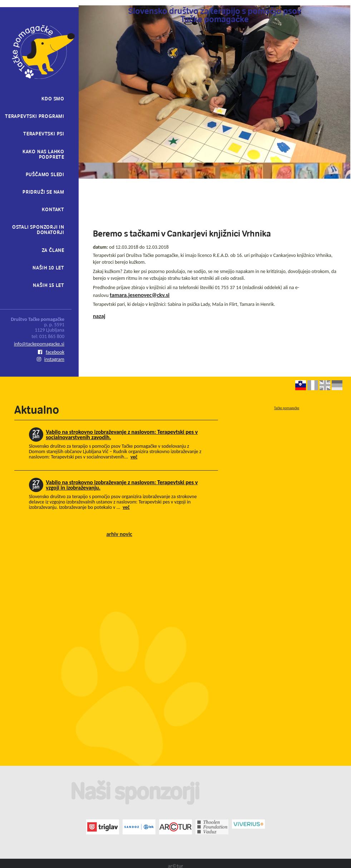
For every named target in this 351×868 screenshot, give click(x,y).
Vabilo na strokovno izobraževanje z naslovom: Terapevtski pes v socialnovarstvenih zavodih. (122, 435)
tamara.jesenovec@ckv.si (140, 295)
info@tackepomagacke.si (39, 344)
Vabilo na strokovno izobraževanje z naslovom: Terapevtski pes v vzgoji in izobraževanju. (122, 485)
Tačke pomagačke (287, 408)
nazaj (99, 316)
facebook (51, 352)
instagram (51, 359)
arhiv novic (119, 534)
